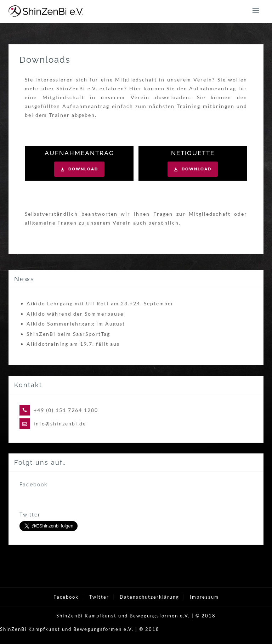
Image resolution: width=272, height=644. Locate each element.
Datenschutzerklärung (149, 597)
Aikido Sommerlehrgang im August (76, 324)
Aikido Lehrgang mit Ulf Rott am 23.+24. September (100, 303)
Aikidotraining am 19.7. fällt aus (73, 344)
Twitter (99, 597)
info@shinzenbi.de (60, 423)
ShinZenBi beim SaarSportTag (68, 334)
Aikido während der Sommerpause (75, 314)
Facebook (66, 597)
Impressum (204, 597)
